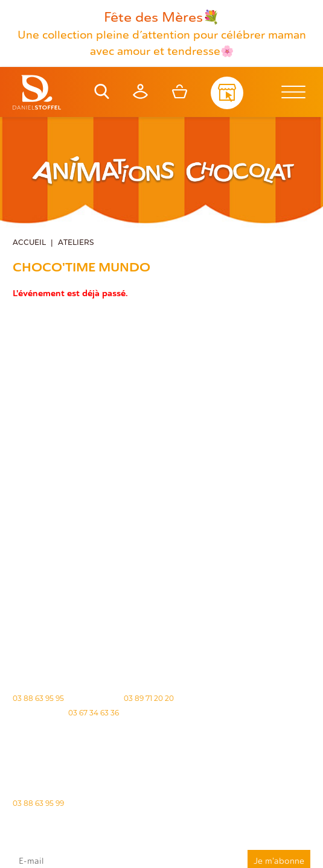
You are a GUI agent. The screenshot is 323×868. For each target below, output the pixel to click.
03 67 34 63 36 (94, 713)
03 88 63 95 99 (38, 803)
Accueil (29, 243)
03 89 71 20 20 (149, 698)
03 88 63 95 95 (38, 698)
